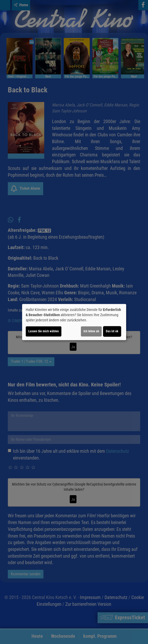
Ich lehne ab (91, 331)
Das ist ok (112, 331)
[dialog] (74, 322)
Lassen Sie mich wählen (44, 331)
